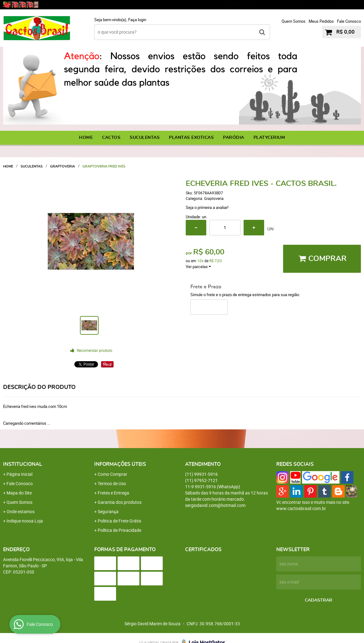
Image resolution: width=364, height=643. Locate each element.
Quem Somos (294, 21)
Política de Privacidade (119, 530)
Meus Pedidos (321, 21)
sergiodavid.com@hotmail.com (215, 505)
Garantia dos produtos (120, 502)
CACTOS (111, 138)
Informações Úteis (120, 464)
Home (86, 138)
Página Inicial (19, 474)
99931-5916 (238, 5)
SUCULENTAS (145, 138)
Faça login (137, 20)
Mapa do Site (19, 493)
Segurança (108, 511)
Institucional (23, 464)
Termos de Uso (112, 483)
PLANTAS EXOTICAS (191, 138)
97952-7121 (291, 5)
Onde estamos (21, 511)
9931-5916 (343, 5)
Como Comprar (112, 474)
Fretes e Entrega (113, 493)
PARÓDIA (234, 138)
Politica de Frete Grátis (119, 521)
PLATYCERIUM (269, 138)
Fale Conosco (349, 21)
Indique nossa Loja (25, 521)
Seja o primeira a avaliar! (207, 207)
